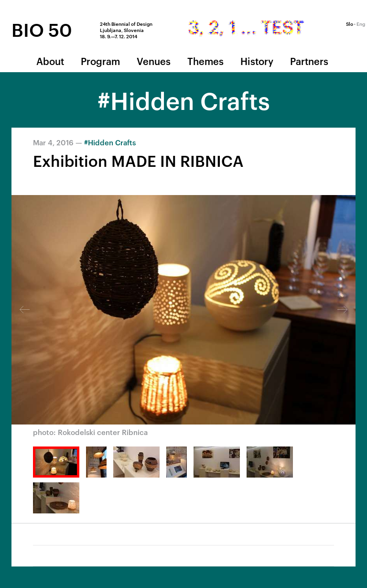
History (257, 61)
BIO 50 (42, 29)
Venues (154, 61)
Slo (350, 23)
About (50, 61)
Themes (205, 61)
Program (100, 61)
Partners (309, 61)
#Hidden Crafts (110, 142)
